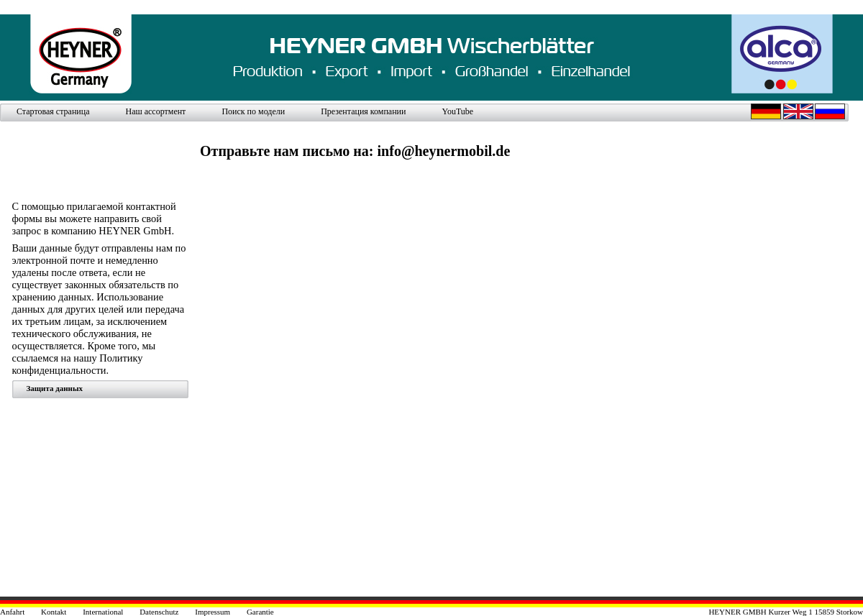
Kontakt (54, 612)
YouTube (457, 111)
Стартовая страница (53, 111)
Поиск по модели (253, 111)
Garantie (260, 612)
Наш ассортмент (155, 111)
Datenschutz (159, 612)
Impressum (213, 612)
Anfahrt (12, 612)
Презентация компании (363, 111)
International (103, 612)
